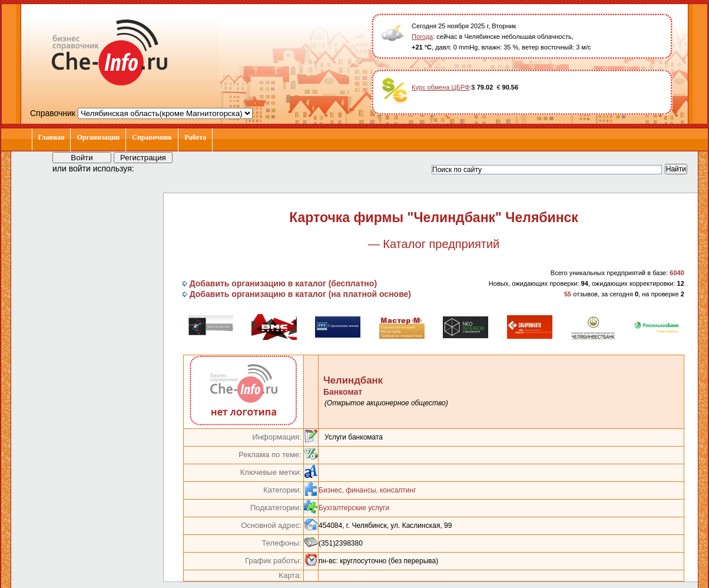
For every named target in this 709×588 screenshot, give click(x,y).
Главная (52, 137)
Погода (422, 37)
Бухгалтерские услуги (354, 508)
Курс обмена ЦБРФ (441, 87)
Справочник (152, 137)
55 (568, 294)
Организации (98, 137)
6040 (677, 273)
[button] (154, 168)
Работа (195, 137)
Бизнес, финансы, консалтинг (367, 490)
